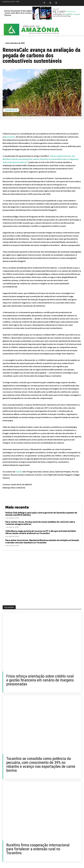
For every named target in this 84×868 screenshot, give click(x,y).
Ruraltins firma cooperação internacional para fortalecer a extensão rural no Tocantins (38, 849)
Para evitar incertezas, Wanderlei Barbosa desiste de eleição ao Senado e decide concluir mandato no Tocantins (42, 541)
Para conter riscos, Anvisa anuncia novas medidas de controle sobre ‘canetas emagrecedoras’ (40, 523)
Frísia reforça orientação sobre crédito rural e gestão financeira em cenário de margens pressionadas (40, 680)
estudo (19, 472)
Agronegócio (11, 110)
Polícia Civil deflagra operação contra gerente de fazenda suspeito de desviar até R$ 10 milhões (41, 514)
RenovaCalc (10, 137)
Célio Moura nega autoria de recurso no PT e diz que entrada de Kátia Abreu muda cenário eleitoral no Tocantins (41, 532)
